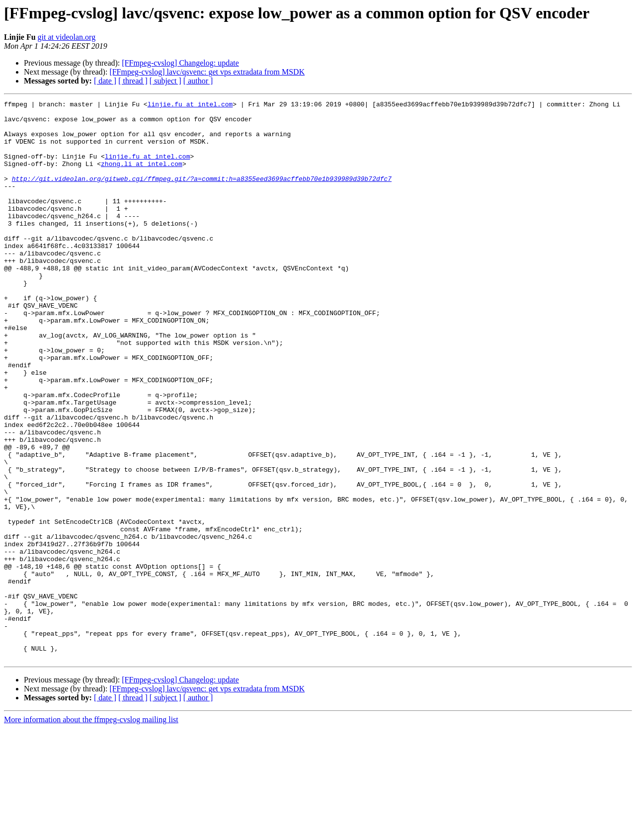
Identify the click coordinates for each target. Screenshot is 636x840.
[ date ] (105, 81)
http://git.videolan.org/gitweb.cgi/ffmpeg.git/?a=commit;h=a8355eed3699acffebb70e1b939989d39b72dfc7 (202, 195)
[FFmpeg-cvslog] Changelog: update (180, 63)
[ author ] (198, 81)
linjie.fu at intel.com (190, 105)
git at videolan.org (67, 37)
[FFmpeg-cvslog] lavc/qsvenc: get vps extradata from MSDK (207, 72)
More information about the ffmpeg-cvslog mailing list (91, 831)
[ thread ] (133, 81)
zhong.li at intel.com (142, 177)
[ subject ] (165, 81)
